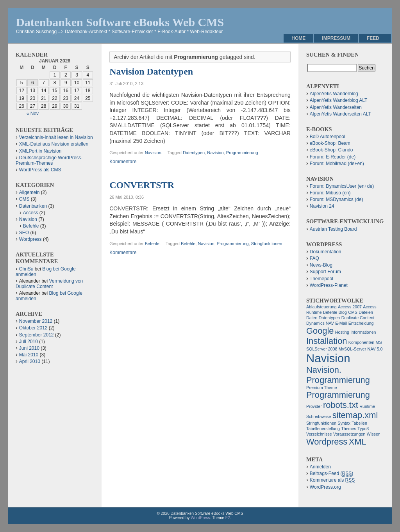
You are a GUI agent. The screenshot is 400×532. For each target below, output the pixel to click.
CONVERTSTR (142, 185)
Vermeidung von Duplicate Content (49, 284)
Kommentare (123, 162)
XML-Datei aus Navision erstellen (54, 144)
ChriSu (26, 269)
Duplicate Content (358, 318)
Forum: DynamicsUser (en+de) (342, 186)
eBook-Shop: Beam (330, 143)
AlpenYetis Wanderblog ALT (339, 100)
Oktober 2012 (33, 328)
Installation (327, 341)
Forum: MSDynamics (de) (337, 199)
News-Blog (321, 265)
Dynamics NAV (320, 323)
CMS (24, 199)
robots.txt (341, 405)
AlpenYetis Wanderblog (334, 94)
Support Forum (325, 272)
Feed (373, 38)
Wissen (374, 434)
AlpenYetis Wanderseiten (336, 107)
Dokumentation (326, 252)
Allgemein (29, 192)
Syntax (344, 423)
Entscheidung (361, 323)
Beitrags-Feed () (331, 474)
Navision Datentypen (151, 71)
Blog (343, 312)
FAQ (314, 258)
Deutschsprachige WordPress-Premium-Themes (49, 160)
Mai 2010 (29, 355)
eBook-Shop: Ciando (331, 150)
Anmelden (320, 467)
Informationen (363, 332)
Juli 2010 (29, 342)
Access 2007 (350, 307)
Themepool (321, 279)
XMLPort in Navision (40, 151)
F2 (228, 518)
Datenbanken (33, 206)
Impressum (336, 38)
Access (31, 213)
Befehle (152, 244)
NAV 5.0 (375, 349)
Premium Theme (322, 388)
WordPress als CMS (40, 170)
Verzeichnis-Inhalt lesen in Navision (56, 137)
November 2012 (36, 321)
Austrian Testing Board (333, 229)
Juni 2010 (29, 348)
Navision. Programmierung (338, 375)
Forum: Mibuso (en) (330, 193)
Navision (153, 153)
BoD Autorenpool (328, 137)
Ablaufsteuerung (321, 307)
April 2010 (30, 361)
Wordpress (30, 239)
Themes (349, 429)
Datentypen (194, 153)
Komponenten (361, 342)
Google (320, 331)
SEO (24, 233)
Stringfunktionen (267, 244)
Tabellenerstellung (323, 429)
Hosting (342, 332)
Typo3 (363, 429)
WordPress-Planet (329, 285)
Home (298, 38)
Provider (314, 406)
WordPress (200, 518)
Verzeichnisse (319, 434)
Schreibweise (319, 416)
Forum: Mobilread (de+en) (337, 164)
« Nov (33, 114)
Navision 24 (322, 206)
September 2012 (37, 335)
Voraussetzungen (349, 434)
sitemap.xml (355, 415)
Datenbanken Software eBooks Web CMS (120, 22)
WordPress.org (325, 487)
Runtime (367, 406)
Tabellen (359, 423)
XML (358, 442)
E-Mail (341, 323)
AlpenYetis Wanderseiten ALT (340, 114)
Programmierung (242, 153)
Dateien (366, 312)
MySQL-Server (352, 349)
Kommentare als (332, 480)
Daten (312, 318)
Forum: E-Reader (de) (333, 157)
